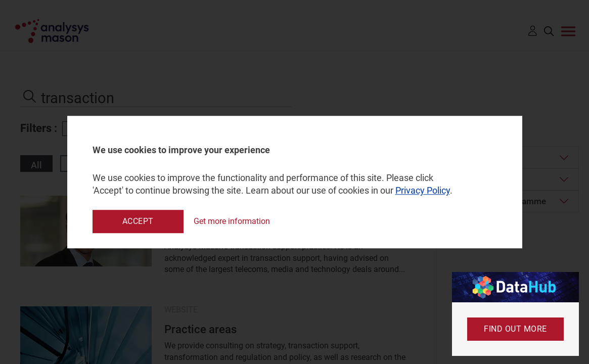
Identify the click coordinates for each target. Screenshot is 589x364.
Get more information (232, 221)
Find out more (515, 329)
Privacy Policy (423, 191)
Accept (138, 221)
